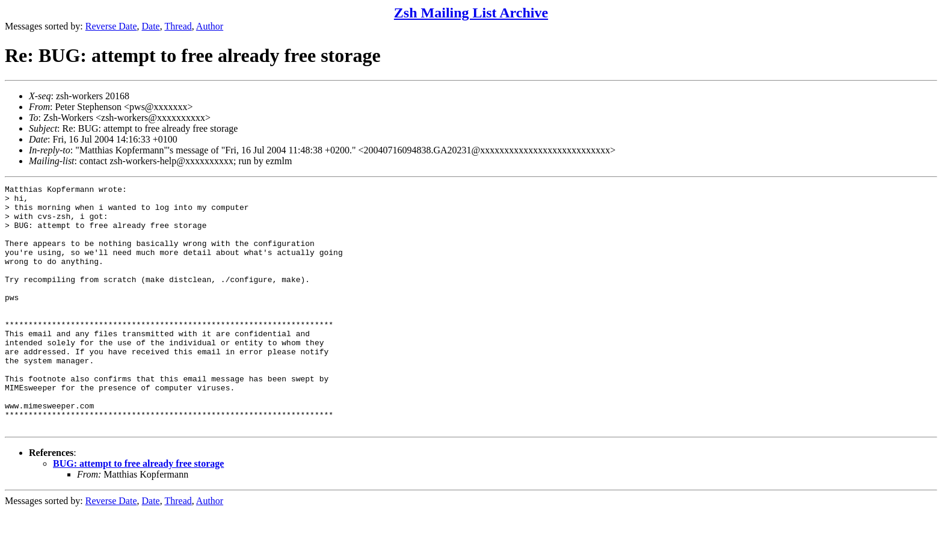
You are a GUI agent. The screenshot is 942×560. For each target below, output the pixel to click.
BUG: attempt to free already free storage (138, 512)
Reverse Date (111, 26)
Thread (178, 26)
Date (151, 26)
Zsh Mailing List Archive (471, 13)
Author (210, 26)
